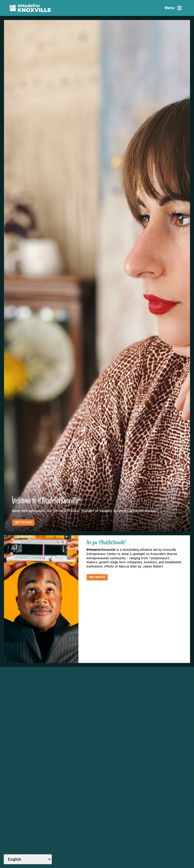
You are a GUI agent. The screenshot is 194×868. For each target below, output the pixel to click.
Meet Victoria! (27, 521)
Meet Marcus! (99, 577)
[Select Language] (28, 859)
